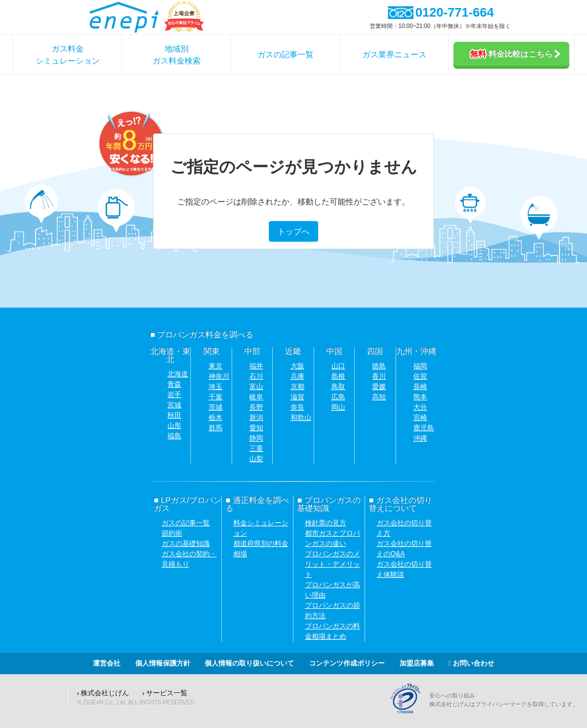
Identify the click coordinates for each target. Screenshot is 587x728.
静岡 (256, 438)
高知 (379, 397)
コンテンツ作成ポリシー (347, 663)
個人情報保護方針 (163, 663)
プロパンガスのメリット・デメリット (332, 564)
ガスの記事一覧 (285, 54)
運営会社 (107, 663)
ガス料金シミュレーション (68, 55)
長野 (256, 407)
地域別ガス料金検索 (177, 55)
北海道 (178, 374)
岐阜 (256, 397)
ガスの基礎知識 (186, 544)
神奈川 (219, 376)
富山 (256, 387)
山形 (174, 426)
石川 (256, 376)
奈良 (298, 407)
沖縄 (420, 438)
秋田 (174, 415)
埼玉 (216, 387)
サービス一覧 (167, 693)
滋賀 (298, 397)
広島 (338, 397)
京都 (298, 387)
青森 (174, 384)
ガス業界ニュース (394, 54)
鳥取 (338, 387)
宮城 (174, 405)
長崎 (420, 387)
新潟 (256, 418)
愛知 (256, 428)
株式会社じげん (105, 693)
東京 (216, 366)
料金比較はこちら (515, 54)
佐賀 (420, 376)
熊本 (420, 397)
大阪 (298, 366)
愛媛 (379, 387)
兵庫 (298, 376)
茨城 (216, 407)
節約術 (172, 533)
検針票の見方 (326, 523)
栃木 (216, 418)
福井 (256, 366)
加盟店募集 (417, 663)
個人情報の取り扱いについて (249, 663)
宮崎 (420, 418)
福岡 (420, 366)
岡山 (338, 407)
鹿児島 (424, 428)
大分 (420, 407)
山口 (338, 366)
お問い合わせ (471, 663)
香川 (379, 376)
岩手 (174, 395)
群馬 (216, 428)
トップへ (293, 231)
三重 (256, 448)
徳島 (379, 366)
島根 (338, 376)
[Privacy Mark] (409, 712)
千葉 (216, 397)
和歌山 (301, 418)
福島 (174, 436)
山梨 (256, 459)
